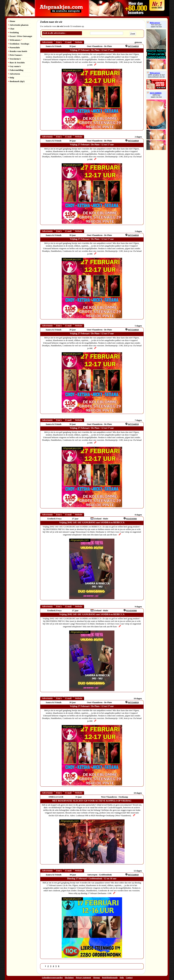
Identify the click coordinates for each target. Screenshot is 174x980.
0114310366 (131, 519)
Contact (129, 978)
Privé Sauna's (15, 55)
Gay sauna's (15, 66)
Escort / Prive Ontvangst (20, 36)
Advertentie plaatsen (18, 25)
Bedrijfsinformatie (110, 978)
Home (12, 21)
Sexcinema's (15, 59)
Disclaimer (69, 978)
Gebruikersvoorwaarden (52, 978)
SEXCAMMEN (154, 93)
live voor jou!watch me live (156, 26)
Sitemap (96, 978)
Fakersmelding (16, 70)
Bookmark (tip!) (16, 81)
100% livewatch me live (156, 96)
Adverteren (14, 74)
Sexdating (13, 32)
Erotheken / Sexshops (19, 44)
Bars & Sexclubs (16, 63)
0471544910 (133, 46)
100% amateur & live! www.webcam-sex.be (156, 76)
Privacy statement (83, 978)
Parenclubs (14, 47)
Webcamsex (15, 40)
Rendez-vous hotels (18, 51)
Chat (11, 29)
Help (11, 78)
